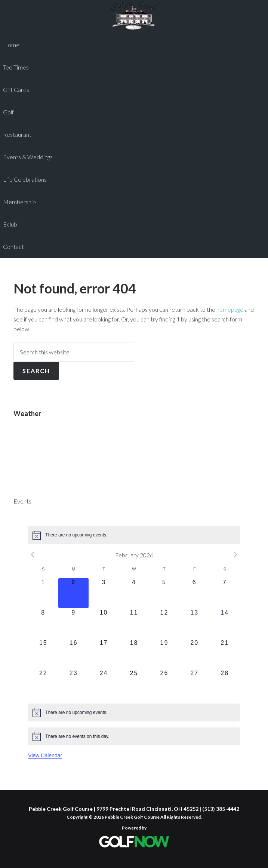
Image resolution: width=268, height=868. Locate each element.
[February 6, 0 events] (195, 593)
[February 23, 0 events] (73, 684)
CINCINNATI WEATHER (134, 453)
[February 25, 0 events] (134, 684)
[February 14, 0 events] (225, 623)
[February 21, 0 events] (225, 654)
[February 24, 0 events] (104, 684)
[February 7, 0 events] (225, 593)
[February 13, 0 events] (195, 623)
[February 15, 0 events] (43, 654)
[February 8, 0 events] (43, 623)
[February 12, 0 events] (164, 623)
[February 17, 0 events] (104, 654)
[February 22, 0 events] (43, 684)
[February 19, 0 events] (164, 654)
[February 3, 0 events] (104, 593)
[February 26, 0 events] (164, 684)
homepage (230, 309)
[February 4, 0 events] (134, 593)
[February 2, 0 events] (73, 593)
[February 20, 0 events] (195, 654)
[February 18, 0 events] (134, 654)
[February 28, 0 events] (225, 684)
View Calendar (45, 755)
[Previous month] (33, 555)
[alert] (134, 535)
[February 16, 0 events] (73, 654)
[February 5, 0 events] (164, 593)
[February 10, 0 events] (104, 623)
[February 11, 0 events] (134, 623)
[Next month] (235, 555)
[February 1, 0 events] (43, 593)
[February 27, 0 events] (195, 684)
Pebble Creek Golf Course (134, 15)
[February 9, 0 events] (73, 623)
